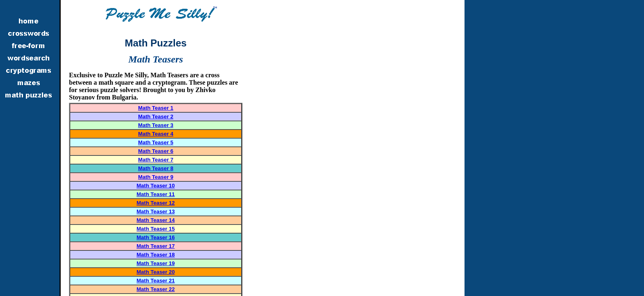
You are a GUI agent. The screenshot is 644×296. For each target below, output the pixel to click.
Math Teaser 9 (156, 177)
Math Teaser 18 (156, 255)
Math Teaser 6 (156, 151)
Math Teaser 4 (156, 134)
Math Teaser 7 (156, 160)
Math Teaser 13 (156, 212)
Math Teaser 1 (156, 108)
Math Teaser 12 (156, 203)
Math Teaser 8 (156, 168)
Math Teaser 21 (156, 281)
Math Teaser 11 (156, 194)
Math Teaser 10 (156, 186)
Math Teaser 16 (156, 237)
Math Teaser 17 (156, 246)
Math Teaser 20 (156, 272)
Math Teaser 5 (156, 142)
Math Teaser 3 (156, 125)
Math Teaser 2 (156, 117)
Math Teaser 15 (156, 229)
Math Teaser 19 (156, 263)
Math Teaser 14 (156, 220)
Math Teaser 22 (156, 289)
